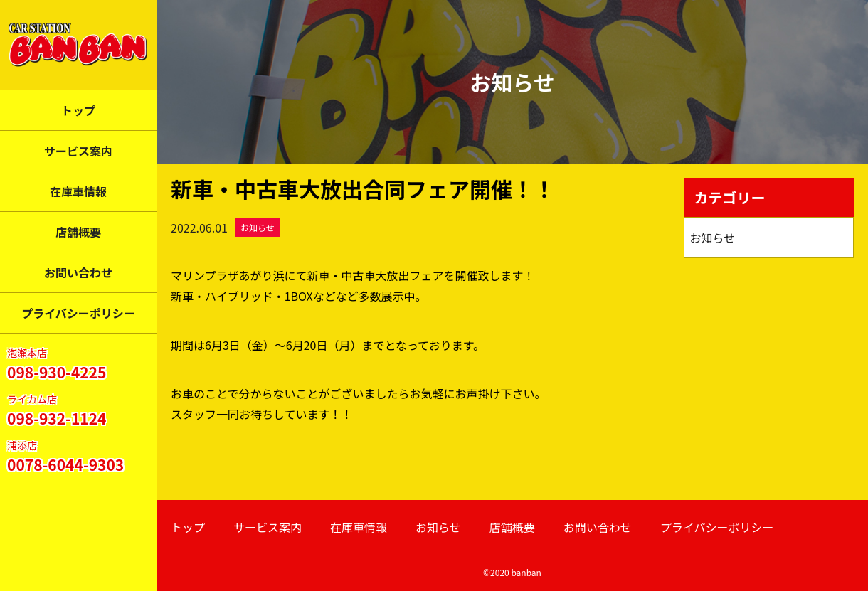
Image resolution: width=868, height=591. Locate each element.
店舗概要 (78, 232)
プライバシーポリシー (78, 313)
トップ (78, 110)
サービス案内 (78, 151)
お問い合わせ (78, 272)
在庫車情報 (78, 191)
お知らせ (258, 227)
